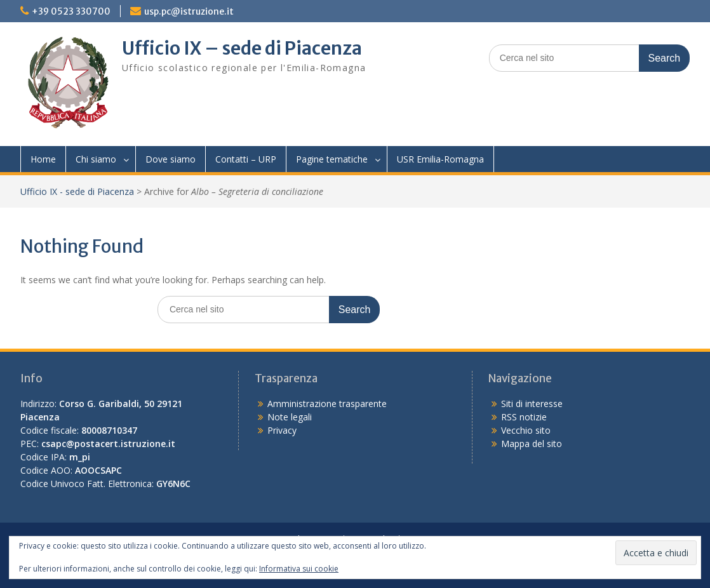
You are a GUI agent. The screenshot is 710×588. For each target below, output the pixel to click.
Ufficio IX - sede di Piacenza (77, 191)
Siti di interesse (532, 404)
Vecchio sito (526, 430)
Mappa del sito (532, 444)
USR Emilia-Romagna (440, 159)
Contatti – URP (246, 159)
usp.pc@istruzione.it (189, 11)
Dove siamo (171, 159)
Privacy (282, 430)
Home (43, 159)
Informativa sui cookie (299, 569)
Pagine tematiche (332, 159)
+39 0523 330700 (71, 11)
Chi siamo (96, 159)
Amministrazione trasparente (327, 404)
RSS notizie (524, 417)
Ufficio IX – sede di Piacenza (242, 48)
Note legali (290, 417)
